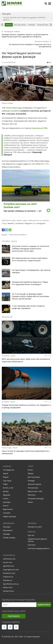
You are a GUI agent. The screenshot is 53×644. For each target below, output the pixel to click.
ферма (4, 235)
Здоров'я (7, 495)
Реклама (32, 523)
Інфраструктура (9, 516)
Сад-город (7, 481)
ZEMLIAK (32, 532)
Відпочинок (8, 509)
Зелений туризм (44, 25)
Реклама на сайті (35, 527)
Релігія (6, 506)
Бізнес (30, 470)
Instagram (41, 223)
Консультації (33, 488)
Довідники (9, 523)
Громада (31, 25)
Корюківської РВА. (40, 128)
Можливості (8, 530)
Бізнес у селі (8, 488)
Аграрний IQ (9, 555)
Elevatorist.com (9, 573)
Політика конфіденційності (39, 548)
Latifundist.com (9, 559)
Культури (7, 527)
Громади (6, 534)
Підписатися (44, 605)
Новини (7, 466)
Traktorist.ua (8, 577)
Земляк (11, 223)
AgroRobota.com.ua (11, 584)
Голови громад (9, 538)
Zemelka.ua (8, 580)
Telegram (28, 223)
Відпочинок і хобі (35, 491)
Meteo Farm (8, 587)
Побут (5, 484)
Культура (7, 502)
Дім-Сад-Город (20, 25)
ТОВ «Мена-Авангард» (12, 108)
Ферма (9, 25)
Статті (31, 466)
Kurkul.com (8, 562)
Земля (13, 356)
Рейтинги (32, 495)
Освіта (6, 498)
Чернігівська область (18, 235)
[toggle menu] (50, 4)
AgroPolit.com (8, 566)
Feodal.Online (8, 591)
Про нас (31, 535)
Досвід (6, 491)
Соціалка (7, 513)
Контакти (32, 545)
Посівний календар (36, 498)
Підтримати (14, 616)
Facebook (19, 223)
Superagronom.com (11, 570)
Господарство (9, 470)
